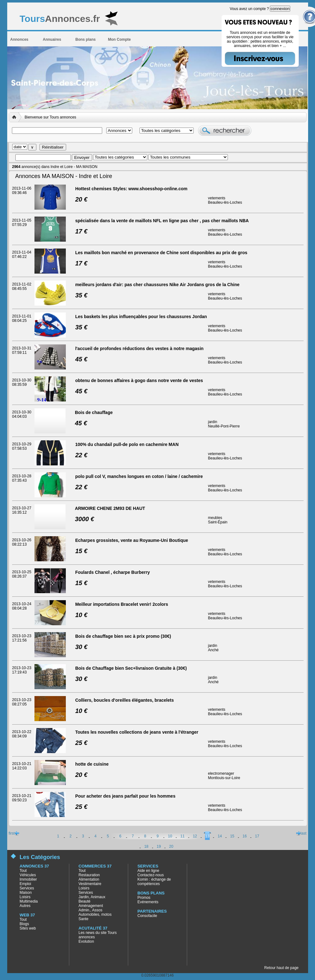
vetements (217, 198)
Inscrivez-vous (260, 58)
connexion (280, 9)
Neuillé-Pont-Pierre (224, 426)
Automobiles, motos (95, 914)
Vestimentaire (90, 884)
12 (195, 836)
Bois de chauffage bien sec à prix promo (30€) (123, 636)
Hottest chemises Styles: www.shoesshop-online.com (131, 189)
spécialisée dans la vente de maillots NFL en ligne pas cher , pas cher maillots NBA (162, 221)
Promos (144, 898)
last (304, 833)
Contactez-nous (151, 875)
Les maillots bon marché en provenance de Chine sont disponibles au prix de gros (161, 253)
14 (220, 836)
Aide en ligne (148, 871)
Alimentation (89, 879)
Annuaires (52, 39)
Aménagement (91, 906)
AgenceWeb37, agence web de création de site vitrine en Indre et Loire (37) (309, 974)
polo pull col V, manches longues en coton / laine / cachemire (139, 476)
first (12, 833)
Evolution (86, 941)
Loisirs (25, 897)
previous (17, 833)
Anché (213, 650)
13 (207, 836)
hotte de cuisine (92, 764)
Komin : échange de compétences (154, 882)
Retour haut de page (281, 968)
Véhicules (28, 875)
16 (245, 836)
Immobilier (28, 879)
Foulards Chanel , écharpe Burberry (113, 572)
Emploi (26, 884)
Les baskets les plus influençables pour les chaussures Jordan (141, 317)
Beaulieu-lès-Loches (225, 202)
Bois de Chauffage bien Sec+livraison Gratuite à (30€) (131, 668)
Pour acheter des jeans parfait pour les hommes (125, 796)
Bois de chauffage (94, 412)
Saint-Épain (218, 522)
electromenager (221, 773)
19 (159, 846)
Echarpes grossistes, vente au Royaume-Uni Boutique (132, 540)
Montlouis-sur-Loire (224, 778)
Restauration (89, 875)
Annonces (19, 39)
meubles (215, 518)
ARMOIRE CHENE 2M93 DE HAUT (110, 508)
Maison (26, 893)
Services (27, 888)
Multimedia (29, 901)
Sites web (28, 928)
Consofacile (147, 916)
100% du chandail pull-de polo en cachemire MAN (127, 444)
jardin (213, 422)
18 (146, 846)
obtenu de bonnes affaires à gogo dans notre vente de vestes (139, 380)
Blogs (24, 924)
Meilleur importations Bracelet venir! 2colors (122, 604)
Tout (23, 871)
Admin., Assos (91, 910)
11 (182, 836)
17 (257, 836)
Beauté (85, 901)
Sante (84, 919)
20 (171, 846)
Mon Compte (120, 39)
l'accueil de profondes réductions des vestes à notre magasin (139, 349)
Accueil (15, 117)
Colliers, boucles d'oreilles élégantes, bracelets (125, 700)
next (298, 833)
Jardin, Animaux (92, 897)
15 (232, 836)
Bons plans (86, 39)
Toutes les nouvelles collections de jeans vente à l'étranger (137, 732)
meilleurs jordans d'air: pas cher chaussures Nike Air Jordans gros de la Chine (157, 285)
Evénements (148, 902)
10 (170, 836)
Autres (25, 906)
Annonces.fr (60, 19)
